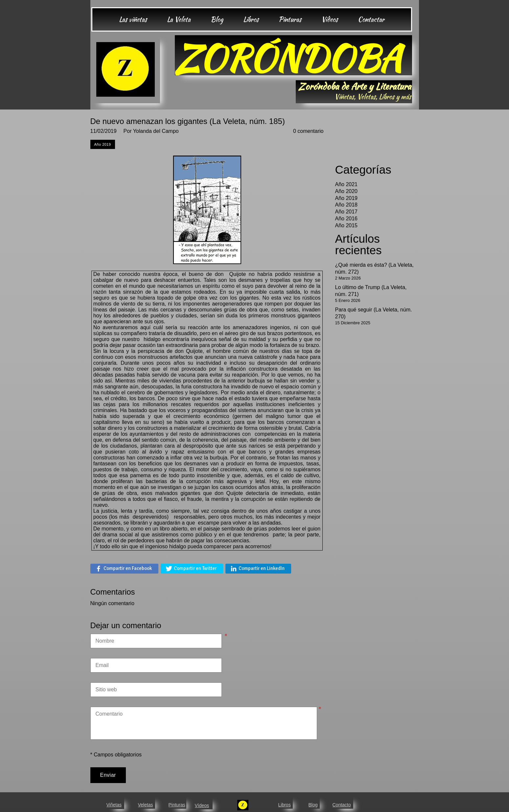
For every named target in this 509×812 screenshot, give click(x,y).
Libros (285, 805)
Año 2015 (347, 225)
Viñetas (114, 805)
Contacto (342, 805)
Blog (313, 805)
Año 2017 (347, 212)
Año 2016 (347, 219)
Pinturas (177, 805)
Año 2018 (347, 205)
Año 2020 (347, 191)
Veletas (146, 805)
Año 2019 (347, 198)
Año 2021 (347, 184)
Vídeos (202, 805)
